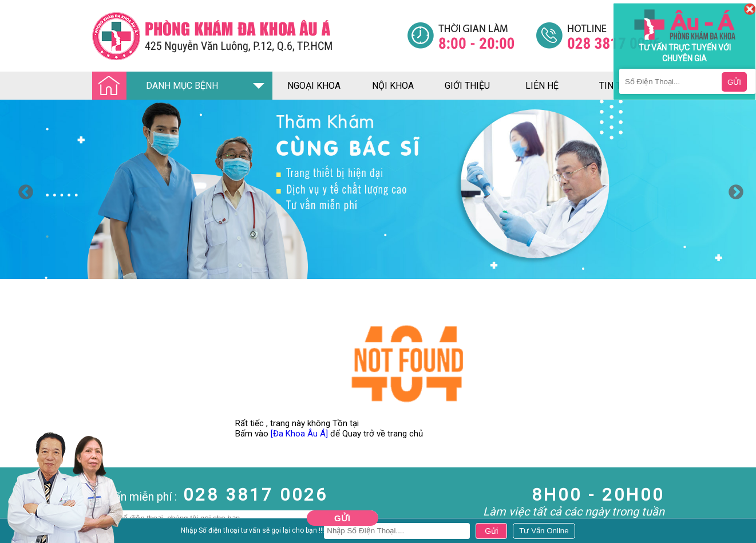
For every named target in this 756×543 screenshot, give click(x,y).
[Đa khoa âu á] (250, 36)
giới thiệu (467, 86)
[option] (378, 189)
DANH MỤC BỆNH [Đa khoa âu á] (159, 86)
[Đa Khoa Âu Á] (299, 434)
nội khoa (393, 86)
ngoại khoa (314, 86)
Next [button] (733, 190)
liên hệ (542, 86)
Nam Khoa (20, 532)
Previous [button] (23, 190)
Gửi (342, 518)
